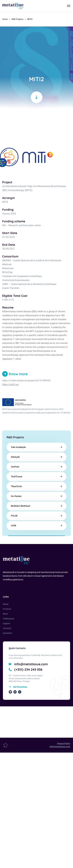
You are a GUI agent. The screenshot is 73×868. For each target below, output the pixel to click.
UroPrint (15, 467)
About (6, 604)
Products (7, 609)
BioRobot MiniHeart (21, 506)
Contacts (7, 628)
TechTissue (17, 477)
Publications (9, 619)
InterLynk (15, 457)
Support (7, 623)
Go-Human (16, 496)
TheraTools (16, 486)
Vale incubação (18, 447)
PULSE (14, 516)
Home (5, 19)
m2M (13, 526)
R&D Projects (17, 19)
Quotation (8, 633)
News (5, 614)
